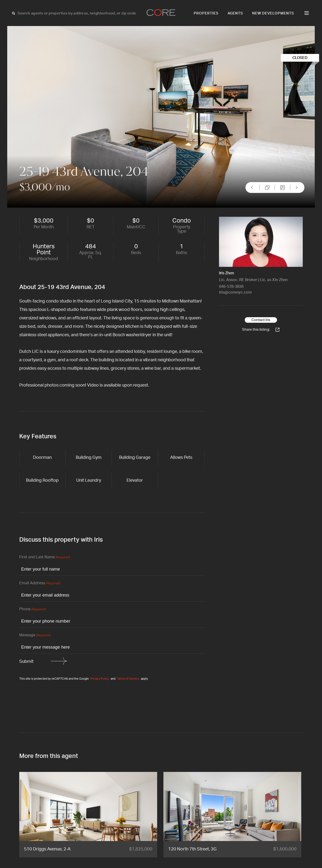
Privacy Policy (100, 679)
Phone (32, 609)
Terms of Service (128, 679)
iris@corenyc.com (235, 292)
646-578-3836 (231, 287)
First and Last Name (45, 557)
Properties (206, 13)
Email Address (40, 583)
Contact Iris (261, 320)
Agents (235, 13)
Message (35, 635)
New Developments (273, 13)
